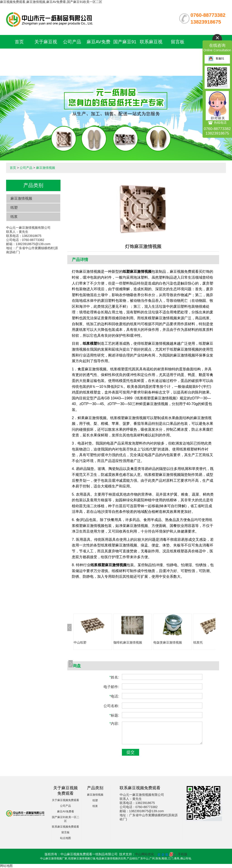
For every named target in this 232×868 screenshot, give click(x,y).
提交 (130, 752)
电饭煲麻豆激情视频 (168, 642)
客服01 (216, 59)
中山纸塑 (80, 642)
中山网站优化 (145, 854)
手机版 (183, 854)
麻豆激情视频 (46, 168)
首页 (19, 42)
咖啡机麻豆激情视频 (128, 642)
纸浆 (14, 217)
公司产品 (72, 42)
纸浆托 (198, 642)
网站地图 (6, 866)
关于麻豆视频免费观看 (65, 800)
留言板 (178, 42)
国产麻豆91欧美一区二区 (125, 55)
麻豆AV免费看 (66, 811)
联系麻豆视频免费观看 (65, 827)
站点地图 (65, 838)
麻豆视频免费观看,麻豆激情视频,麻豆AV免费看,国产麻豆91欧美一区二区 (51, 2)
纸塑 (14, 208)
